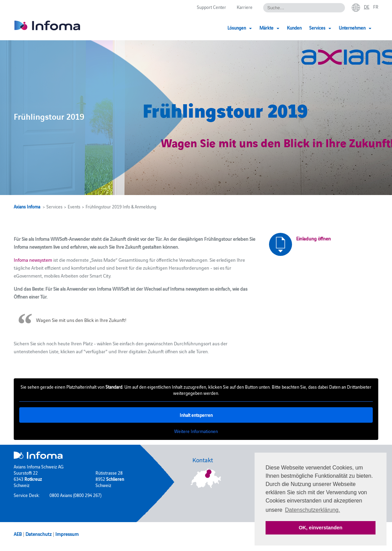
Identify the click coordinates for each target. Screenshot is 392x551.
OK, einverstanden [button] (320, 528)
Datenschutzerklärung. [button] (313, 510)
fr (376, 7)
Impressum (67, 534)
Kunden (294, 28)
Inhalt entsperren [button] (196, 415)
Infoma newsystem (33, 260)
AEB (18, 534)
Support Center (211, 7)
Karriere (245, 7)
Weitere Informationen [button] (196, 431)
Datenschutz (38, 534)
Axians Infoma (27, 206)
